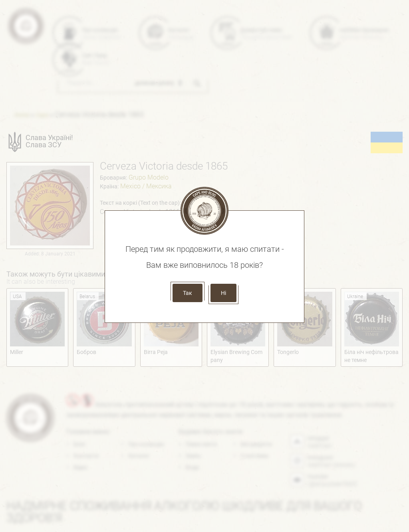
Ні (223, 293)
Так (188, 293)
